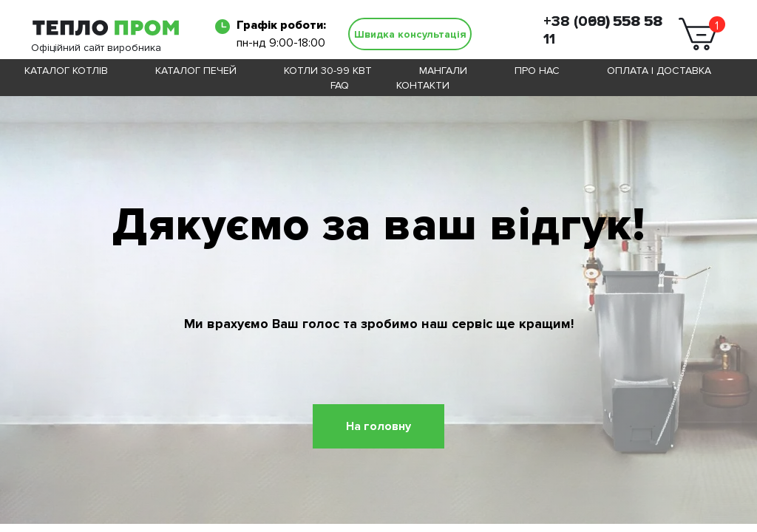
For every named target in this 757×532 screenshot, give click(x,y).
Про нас (537, 71)
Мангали (443, 71)
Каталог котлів (66, 71)
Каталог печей (196, 71)
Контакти (423, 85)
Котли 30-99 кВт (328, 71)
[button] (410, 34)
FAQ (340, 85)
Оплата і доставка (659, 71)
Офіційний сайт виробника (96, 48)
